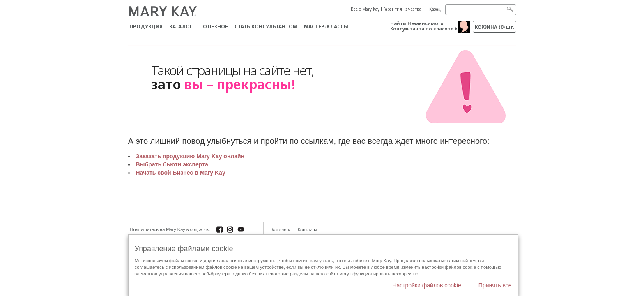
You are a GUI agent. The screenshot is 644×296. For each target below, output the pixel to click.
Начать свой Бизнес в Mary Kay (181, 173)
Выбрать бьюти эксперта (172, 164)
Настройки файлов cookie (427, 285)
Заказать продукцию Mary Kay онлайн (190, 156)
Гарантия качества (402, 9)
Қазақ (435, 9)
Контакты (308, 230)
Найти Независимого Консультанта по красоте (422, 26)
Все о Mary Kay (365, 9)
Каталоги (281, 230)
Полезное (214, 27)
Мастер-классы (326, 27)
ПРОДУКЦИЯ (146, 27)
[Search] (481, 10)
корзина (494, 27)
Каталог (181, 27)
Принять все (495, 285)
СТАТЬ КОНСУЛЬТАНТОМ (266, 27)
